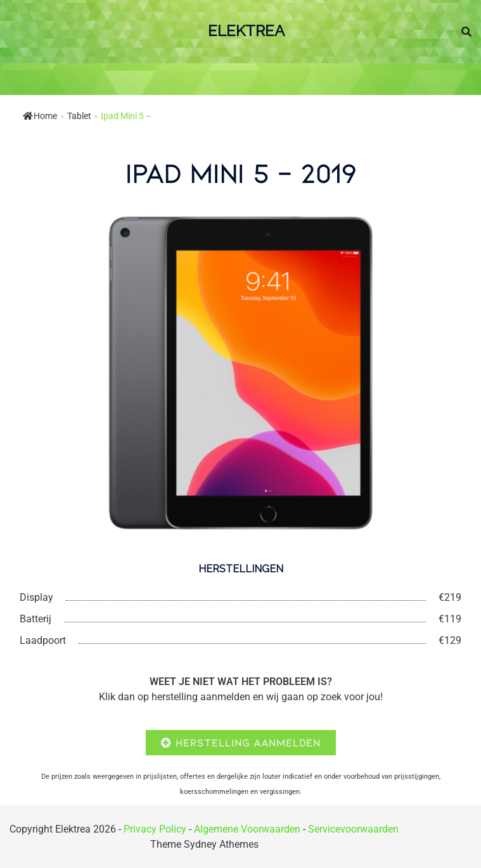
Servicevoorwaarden (353, 829)
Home (40, 116)
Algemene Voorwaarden (247, 829)
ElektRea (246, 31)
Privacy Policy (155, 829)
